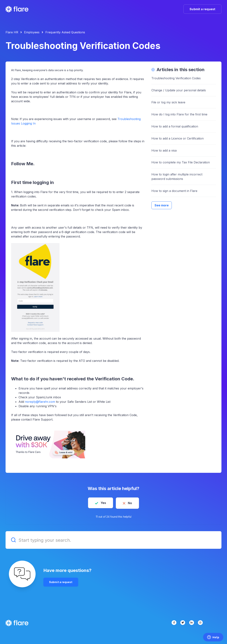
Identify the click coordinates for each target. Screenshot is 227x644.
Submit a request (202, 9)
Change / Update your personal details (179, 90)
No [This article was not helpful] (131, 503)
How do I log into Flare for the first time (179, 114)
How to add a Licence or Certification (178, 138)
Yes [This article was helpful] (103, 503)
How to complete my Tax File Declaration (181, 162)
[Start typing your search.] (113, 539)
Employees (32, 32)
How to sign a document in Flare (174, 191)
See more (162, 205)
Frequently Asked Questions (65, 32)
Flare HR (12, 32)
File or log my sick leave (168, 102)
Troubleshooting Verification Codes (176, 78)
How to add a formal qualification (175, 126)
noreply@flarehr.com (40, 402)
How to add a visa (164, 150)
